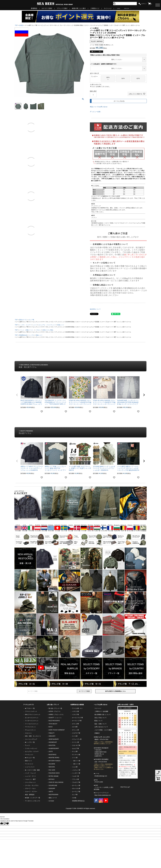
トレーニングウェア (31, 739)
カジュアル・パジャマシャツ (47, 325)
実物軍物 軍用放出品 (78, 801)
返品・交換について (101, 724)
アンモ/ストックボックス (33, 801)
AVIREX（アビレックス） (56, 715)
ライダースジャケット (32, 721)
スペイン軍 (75, 742)
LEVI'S (51, 752)
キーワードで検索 (84, 691)
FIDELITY (52, 733)
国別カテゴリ (23, 320)
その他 (74, 798)
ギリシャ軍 (75, 730)
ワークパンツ (29, 764)
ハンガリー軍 (76, 773)
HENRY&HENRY (54, 739)
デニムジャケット (30, 730)
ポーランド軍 (76, 785)
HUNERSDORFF (54, 748)
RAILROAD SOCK (54, 773)
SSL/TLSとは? (125, 787)
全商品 (21, 25)
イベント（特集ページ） (26, 330)
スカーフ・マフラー (31, 792)
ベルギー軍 (75, 776)
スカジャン (28, 733)
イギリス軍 (75, 711)
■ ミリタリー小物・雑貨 (32, 770)
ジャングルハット (30, 782)
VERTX (51, 792)
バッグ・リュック (30, 773)
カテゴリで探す (47, 8)
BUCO (51, 727)
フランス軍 (75, 779)
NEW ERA (52, 767)
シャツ (35, 325)
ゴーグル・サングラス (32, 785)
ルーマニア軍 (76, 792)
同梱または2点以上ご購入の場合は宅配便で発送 (105, 55)
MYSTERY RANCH (54, 761)
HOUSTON (52, 745)
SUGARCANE (53, 785)
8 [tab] (85, 522)
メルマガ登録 (99, 730)
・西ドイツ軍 (76, 761)
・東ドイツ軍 (76, 764)
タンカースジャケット (32, 718)
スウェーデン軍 (77, 739)
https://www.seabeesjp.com (103, 795)
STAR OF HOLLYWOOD (56, 782)
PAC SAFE (52, 770)
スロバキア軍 (76, 745)
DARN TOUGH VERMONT (57, 730)
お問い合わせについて (101, 727)
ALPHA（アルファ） (55, 711)
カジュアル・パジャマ (32, 752)
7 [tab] (83, 522)
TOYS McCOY (53, 724)
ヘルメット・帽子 (30, 779)
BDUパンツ (28, 761)
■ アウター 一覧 (30, 708)
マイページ (108, 8)
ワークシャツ (29, 755)
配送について (99, 721)
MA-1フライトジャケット (33, 715)
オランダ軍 (75, 724)
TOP (16, 25)
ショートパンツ (30, 767)
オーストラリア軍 (77, 718)
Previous (17, 504)
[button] (17, 395)
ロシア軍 (31, 320)
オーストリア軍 (77, 721)
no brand (51, 801)
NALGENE (52, 764)
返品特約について (95, 309)
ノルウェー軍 (76, 770)
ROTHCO (52, 779)
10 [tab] (88, 522)
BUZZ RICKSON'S (54, 721)
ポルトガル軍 (76, 788)
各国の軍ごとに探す (79, 8)
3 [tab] (77, 522)
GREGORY (52, 736)
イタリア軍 (75, 715)
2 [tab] (75, 522)
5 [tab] (80, 522)
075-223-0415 (103, 762)
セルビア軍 (75, 748)
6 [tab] (81, 522)
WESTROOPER (53, 795)
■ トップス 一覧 (30, 742)
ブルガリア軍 (76, 782)
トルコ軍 (75, 767)
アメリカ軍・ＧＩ (77, 708)
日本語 (119, 9)
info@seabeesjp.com (101, 776)
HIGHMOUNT (53, 742)
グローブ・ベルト (30, 788)
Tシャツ (27, 745)
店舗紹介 (97, 733)
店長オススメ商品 (48, 330)
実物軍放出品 (23, 335)
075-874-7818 (104, 739)
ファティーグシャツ (31, 748)
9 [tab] (86, 522)
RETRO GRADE (54, 776)
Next (144, 504)
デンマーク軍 (76, 755)
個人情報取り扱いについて (103, 715)
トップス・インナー (25, 325)
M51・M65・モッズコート (33, 736)
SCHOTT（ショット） (55, 718)
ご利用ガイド (95, 8)
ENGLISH (127, 9)
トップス (31, 335)
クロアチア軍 (76, 733)
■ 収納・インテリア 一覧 (33, 798)
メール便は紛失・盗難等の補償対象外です (104, 64)
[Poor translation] (6, 824)
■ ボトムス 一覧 (30, 758)
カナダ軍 (75, 727)
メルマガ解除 (108, 730)
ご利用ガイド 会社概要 (101, 711)
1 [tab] (74, 522)
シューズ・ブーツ (30, 776)
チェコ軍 (75, 752)
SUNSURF (52, 788)
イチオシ (38, 330)
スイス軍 (75, 736)
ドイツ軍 (75, 758)
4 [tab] (78, 522)
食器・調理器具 (30, 795)
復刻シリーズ (53, 798)
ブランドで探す (62, 8)
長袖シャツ (61, 325)
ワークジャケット (30, 727)
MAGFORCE (52, 755)
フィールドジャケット (32, 724)
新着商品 (34, 8)
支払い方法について (101, 718)
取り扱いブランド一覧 (55, 708)
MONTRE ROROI (54, 758)
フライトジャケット (31, 711)
